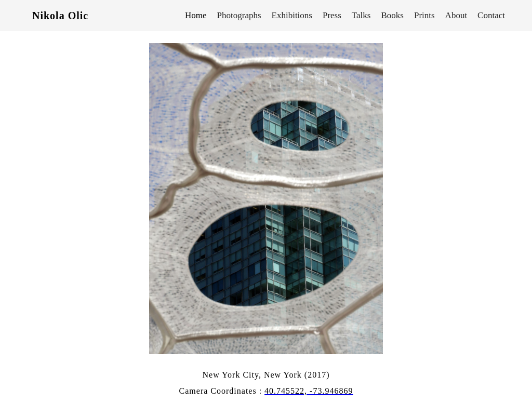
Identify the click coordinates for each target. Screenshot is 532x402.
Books (392, 15)
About (456, 15)
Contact (491, 15)
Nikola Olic (60, 16)
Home (196, 15)
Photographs (239, 15)
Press (332, 15)
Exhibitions (292, 15)
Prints (424, 15)
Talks (361, 15)
